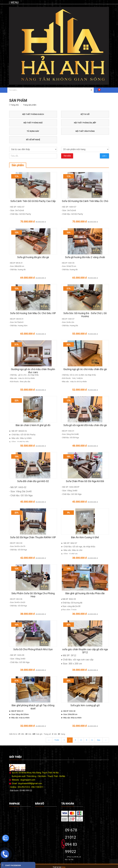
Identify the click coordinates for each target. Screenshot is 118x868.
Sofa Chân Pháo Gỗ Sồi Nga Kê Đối (85, 481)
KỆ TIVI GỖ (85, 114)
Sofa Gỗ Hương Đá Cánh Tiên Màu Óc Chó (85, 201)
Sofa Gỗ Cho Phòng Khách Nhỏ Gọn (33, 649)
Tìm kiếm (67, 156)
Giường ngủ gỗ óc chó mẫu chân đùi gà (85, 369)
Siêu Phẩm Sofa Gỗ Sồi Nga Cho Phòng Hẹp (33, 595)
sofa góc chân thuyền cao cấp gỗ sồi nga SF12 (85, 651)
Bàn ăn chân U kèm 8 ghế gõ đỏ (33, 425)
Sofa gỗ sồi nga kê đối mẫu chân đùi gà (85, 425)
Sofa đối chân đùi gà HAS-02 (33, 481)
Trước (57, 740)
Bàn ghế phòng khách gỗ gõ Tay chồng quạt (33, 707)
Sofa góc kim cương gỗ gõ (85, 705)
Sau (99, 740)
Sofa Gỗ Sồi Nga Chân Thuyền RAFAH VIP (33, 537)
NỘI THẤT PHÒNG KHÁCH (33, 114)
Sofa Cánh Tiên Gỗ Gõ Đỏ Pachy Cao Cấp (33, 201)
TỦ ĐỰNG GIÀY (33, 131)
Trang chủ (15, 105)
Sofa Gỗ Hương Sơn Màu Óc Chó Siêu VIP (33, 313)
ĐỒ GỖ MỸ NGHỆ (33, 140)
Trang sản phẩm (30, 105)
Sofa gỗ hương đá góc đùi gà (33, 257)
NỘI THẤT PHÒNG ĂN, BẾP (85, 123)
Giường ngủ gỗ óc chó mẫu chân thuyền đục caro (33, 371)
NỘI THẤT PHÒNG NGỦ (33, 123)
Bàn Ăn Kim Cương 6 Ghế (85, 537)
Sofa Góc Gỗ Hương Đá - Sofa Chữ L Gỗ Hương (85, 315)
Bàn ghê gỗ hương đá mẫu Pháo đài (85, 593)
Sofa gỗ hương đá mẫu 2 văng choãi (85, 257)
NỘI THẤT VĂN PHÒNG (85, 131)
